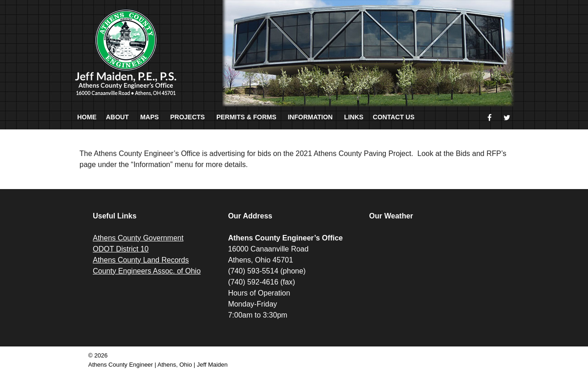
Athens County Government (138, 238)
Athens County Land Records (141, 260)
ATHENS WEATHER (435, 267)
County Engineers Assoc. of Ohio (147, 271)
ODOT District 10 (121, 249)
